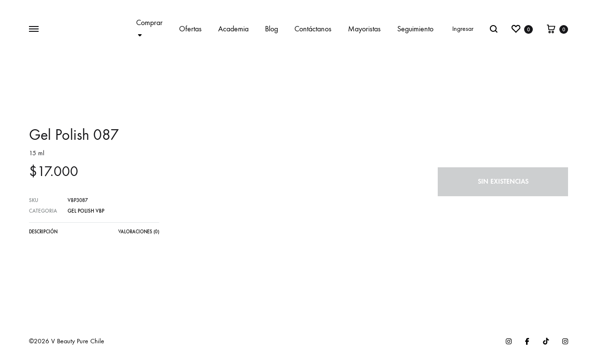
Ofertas (190, 29)
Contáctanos (313, 29)
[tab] (43, 234)
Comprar (149, 28)
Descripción (43, 232)
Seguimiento (415, 29)
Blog (271, 29)
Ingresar (463, 29)
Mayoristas (364, 29)
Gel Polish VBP (86, 211)
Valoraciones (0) (139, 232)
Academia (233, 29)
